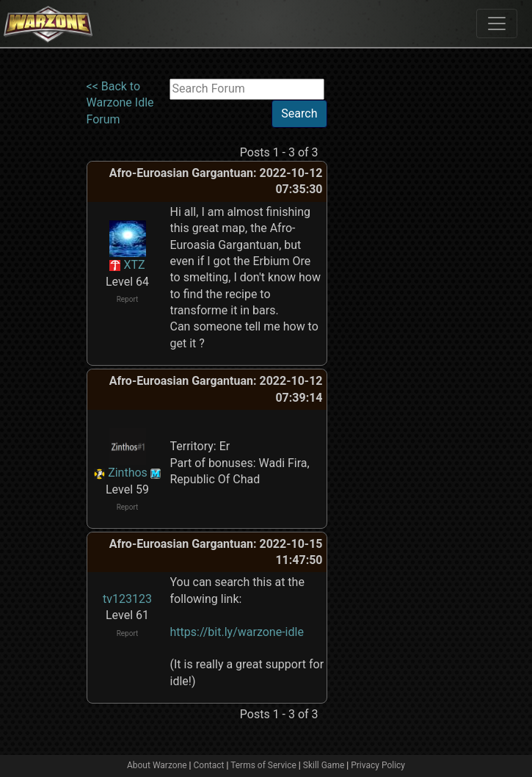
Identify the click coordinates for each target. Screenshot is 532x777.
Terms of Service (263, 765)
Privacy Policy (378, 765)
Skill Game (324, 765)
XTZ (134, 265)
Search (299, 113)
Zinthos (128, 473)
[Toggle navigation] (497, 24)
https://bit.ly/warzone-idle (237, 632)
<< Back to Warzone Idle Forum (120, 103)
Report (128, 299)
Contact (209, 765)
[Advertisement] (387, 299)
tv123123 (127, 599)
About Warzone (157, 765)
